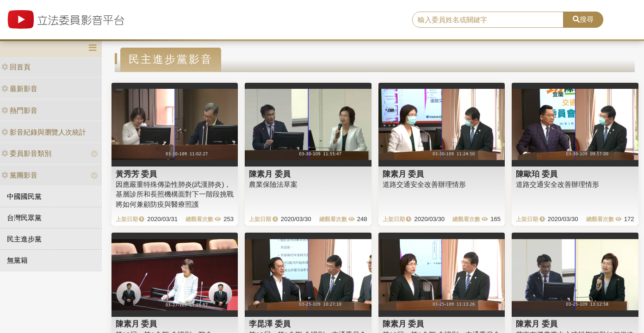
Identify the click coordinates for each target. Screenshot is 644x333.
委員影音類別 (26, 153)
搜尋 (583, 19)
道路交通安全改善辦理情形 (424, 184)
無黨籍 (17, 260)
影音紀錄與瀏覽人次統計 (44, 132)
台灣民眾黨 (24, 218)
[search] (488, 20)
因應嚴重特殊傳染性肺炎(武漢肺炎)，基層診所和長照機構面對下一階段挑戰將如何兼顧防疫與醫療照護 (175, 194)
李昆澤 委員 (270, 324)
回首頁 (16, 67)
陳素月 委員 (270, 174)
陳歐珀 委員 (537, 174)
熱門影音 (19, 110)
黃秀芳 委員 (136, 174)
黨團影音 (19, 175)
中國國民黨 (24, 196)
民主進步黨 (24, 239)
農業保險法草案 (273, 184)
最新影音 (19, 89)
